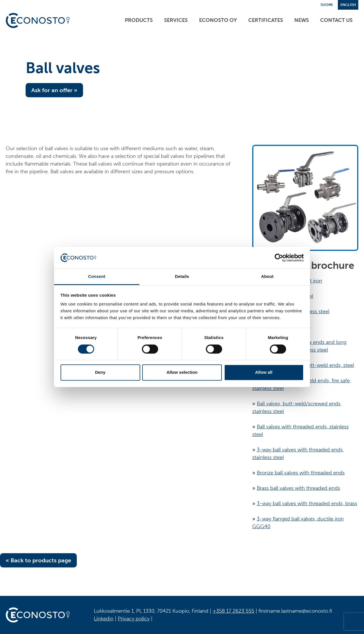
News (302, 20)
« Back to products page (38, 560)
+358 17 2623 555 (233, 611)
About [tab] (267, 277)
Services (176, 20)
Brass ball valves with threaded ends (298, 488)
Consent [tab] (97, 277)
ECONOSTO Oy (218, 20)
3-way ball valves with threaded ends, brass (307, 503)
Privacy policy (134, 619)
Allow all (264, 372)
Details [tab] (182, 277)
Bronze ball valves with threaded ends (301, 473)
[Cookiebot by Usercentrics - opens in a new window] (279, 258)
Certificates (266, 20)
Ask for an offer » (54, 90)
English (348, 5)
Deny (100, 372)
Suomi (327, 5)
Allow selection (182, 372)
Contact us (336, 20)
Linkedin (104, 619)
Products (139, 20)
